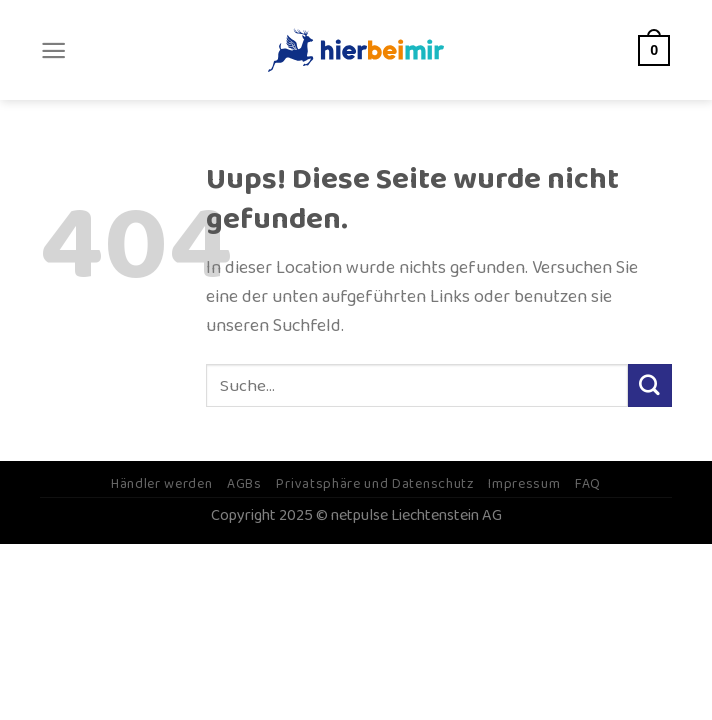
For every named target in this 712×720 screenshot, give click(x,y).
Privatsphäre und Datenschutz (374, 484)
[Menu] (53, 50)
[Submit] (650, 386)
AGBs (244, 484)
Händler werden (162, 484)
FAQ (588, 484)
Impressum (524, 484)
